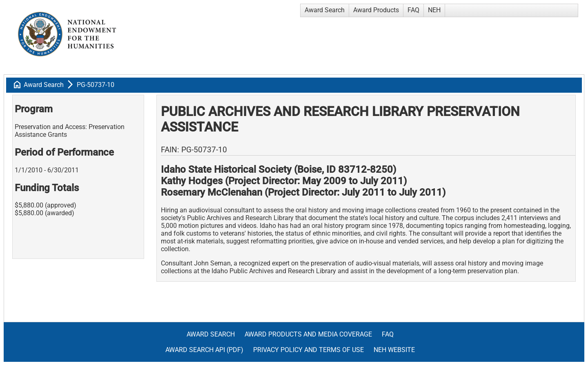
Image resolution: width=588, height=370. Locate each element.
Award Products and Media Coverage (308, 334)
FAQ (413, 10)
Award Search (325, 10)
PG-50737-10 (96, 85)
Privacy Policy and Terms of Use (308, 350)
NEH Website (394, 350)
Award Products (376, 10)
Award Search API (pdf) (204, 350)
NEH (434, 10)
